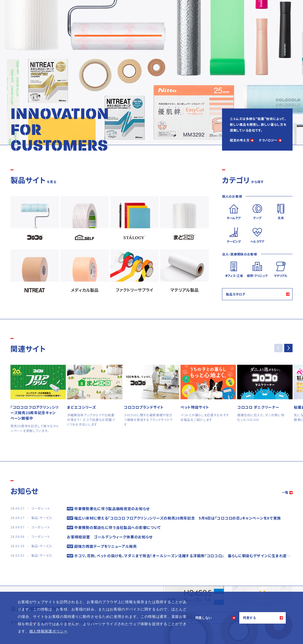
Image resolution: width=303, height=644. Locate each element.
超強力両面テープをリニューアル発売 (106, 546)
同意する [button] (250, 618)
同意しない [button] (204, 618)
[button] (288, 348)
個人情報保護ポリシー (48, 631)
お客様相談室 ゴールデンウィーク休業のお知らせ (110, 537)
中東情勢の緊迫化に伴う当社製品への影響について (118, 527)
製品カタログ (235, 294)
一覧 (285, 492)
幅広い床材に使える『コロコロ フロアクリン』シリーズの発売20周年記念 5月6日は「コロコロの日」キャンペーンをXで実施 (177, 518)
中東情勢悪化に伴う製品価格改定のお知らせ (112, 509)
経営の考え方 (240, 140)
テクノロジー (268, 140)
